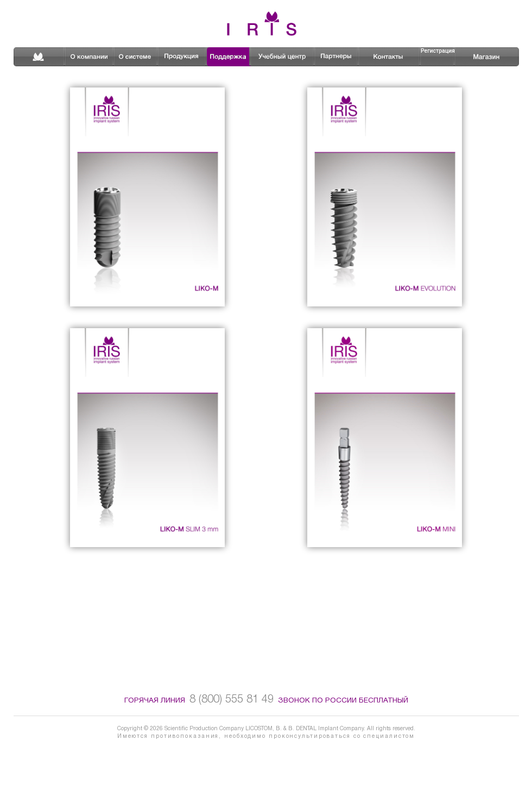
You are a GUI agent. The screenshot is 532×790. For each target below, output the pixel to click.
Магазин (481, 57)
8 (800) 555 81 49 (232, 700)
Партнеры (337, 57)
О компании (90, 57)
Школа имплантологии (283, 57)
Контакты (390, 57)
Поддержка (229, 57)
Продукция (182, 57)
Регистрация (438, 51)
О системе (136, 57)
